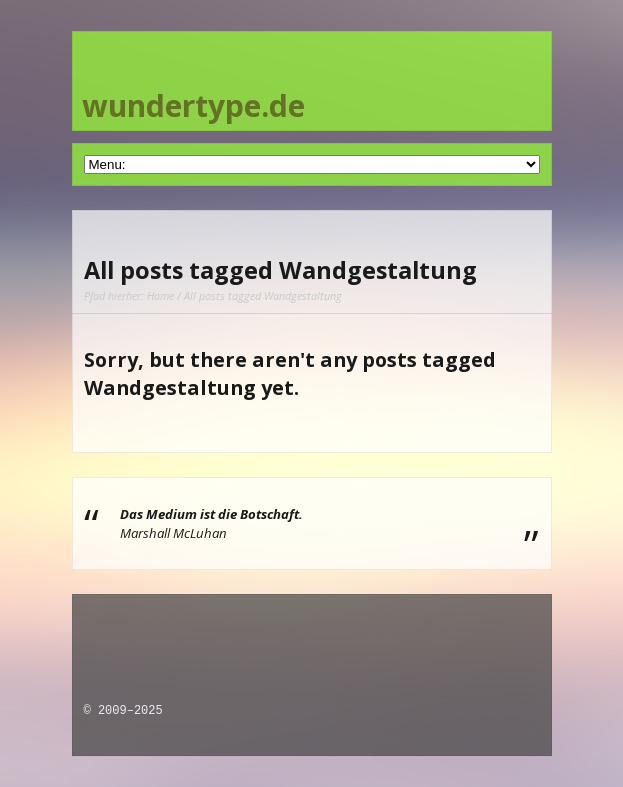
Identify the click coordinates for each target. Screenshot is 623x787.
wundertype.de (193, 105)
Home (160, 295)
